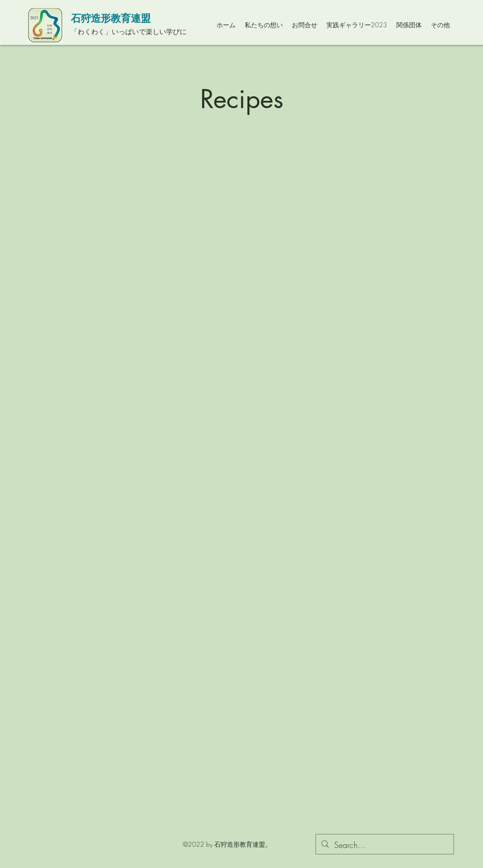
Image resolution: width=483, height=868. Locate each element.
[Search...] (384, 845)
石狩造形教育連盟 (111, 18)
